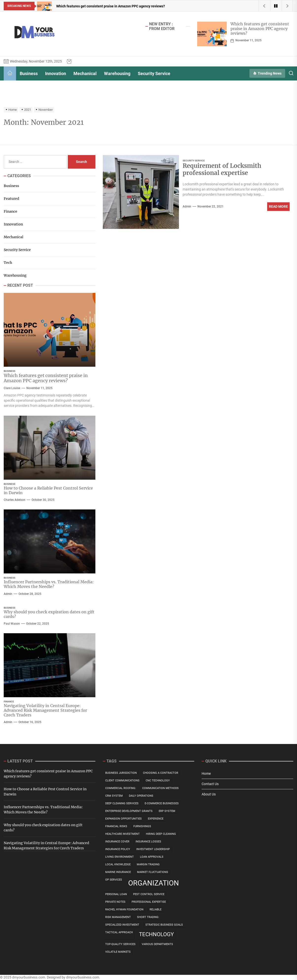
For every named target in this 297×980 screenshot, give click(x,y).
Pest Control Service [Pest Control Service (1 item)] (149, 894)
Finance (10, 211)
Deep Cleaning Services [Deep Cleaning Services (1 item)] (122, 803)
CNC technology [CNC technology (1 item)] (158, 781)
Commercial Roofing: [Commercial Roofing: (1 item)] (121, 788)
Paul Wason (12, 624)
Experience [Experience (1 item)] (156, 819)
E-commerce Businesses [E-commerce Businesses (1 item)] (162, 803)
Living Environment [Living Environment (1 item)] (120, 857)
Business (29, 73)
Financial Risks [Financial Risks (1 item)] (116, 826)
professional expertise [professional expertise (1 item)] (149, 902)
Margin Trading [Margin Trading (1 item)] (148, 864)
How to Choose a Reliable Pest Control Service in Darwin (48, 490)
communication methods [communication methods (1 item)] (160, 788)
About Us (209, 794)
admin (187, 206)
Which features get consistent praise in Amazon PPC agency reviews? (260, 29)
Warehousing (117, 73)
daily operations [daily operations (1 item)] (141, 796)
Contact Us (210, 784)
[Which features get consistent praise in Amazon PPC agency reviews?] (212, 34)
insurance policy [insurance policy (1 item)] (118, 849)
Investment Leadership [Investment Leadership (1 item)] (153, 849)
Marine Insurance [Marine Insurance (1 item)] (118, 872)
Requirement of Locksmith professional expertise (222, 169)
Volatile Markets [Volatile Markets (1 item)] (118, 952)
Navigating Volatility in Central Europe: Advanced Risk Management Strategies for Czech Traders (45, 710)
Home (206, 774)
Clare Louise (12, 388)
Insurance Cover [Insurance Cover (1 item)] (117, 842)
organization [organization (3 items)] (154, 883)
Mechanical (85, 73)
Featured (11, 199)
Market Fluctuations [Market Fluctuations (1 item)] (153, 872)
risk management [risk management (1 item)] (118, 917)
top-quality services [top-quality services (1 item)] (120, 944)
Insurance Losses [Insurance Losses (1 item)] (148, 842)
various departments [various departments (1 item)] (157, 944)
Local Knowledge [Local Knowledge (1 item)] (118, 864)
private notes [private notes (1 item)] (115, 902)
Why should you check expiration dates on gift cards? (49, 614)
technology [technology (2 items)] (156, 934)
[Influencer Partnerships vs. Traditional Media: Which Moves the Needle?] (50, 541)
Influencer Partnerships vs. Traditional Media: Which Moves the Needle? (49, 584)
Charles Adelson (15, 500)
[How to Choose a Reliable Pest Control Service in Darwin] (50, 448)
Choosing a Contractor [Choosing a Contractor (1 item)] (161, 773)
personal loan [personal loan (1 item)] (116, 894)
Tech (8, 263)
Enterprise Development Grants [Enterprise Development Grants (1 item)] (129, 811)
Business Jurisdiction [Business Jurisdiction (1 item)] (121, 773)
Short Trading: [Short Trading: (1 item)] (148, 917)
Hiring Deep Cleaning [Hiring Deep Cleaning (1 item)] (161, 834)
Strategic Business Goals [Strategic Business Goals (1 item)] (164, 925)
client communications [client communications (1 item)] (122, 781)
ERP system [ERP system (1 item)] (167, 811)
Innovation (56, 73)
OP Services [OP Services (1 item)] (114, 880)
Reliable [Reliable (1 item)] (156, 909)
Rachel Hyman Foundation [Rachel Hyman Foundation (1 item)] (124, 909)
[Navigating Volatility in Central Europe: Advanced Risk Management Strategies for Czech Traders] (50, 665)
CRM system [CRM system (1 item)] (114, 796)
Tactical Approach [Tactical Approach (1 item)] (119, 932)
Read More (278, 206)
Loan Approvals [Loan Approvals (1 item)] (152, 857)
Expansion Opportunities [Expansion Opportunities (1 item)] (123, 819)
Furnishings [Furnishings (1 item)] (142, 826)
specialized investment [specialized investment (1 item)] (122, 925)
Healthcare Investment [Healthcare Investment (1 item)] (122, 834)
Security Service (154, 73)
